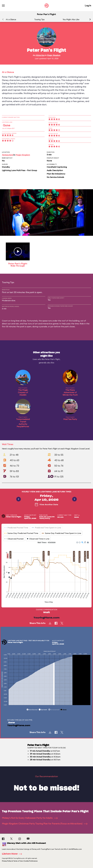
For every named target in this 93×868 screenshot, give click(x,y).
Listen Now (13, 854)
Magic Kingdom (54, 55)
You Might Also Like (71, 19)
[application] (46, 573)
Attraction (40, 55)
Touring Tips (39, 19)
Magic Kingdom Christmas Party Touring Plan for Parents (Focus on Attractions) (45, 824)
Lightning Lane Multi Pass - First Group (19, 170)
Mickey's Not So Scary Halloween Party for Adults (30, 818)
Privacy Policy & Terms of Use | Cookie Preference (20, 861)
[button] (90, 19)
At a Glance (11, 19)
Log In (88, 6)
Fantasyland (7, 155)
